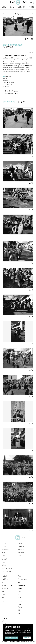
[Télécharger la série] (21, 102)
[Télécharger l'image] (26, 39)
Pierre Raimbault (8, 47)
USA (19, 595)
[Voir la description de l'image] (30, 39)
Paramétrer (27, 638)
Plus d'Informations (9, 634)
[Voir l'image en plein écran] (32, 39)
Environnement (6, 550)
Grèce (20, 613)
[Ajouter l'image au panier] (28, 39)
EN (32, 53)
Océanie (20, 588)
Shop (19, 556)
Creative (4, 562)
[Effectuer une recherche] (31, 2)
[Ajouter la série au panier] (24, 102)
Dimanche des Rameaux (9, 82)
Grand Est (4, 576)
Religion (5, 78)
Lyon (3, 601)
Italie (19, 610)
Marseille (4, 595)
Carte (12, 7)
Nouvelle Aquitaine (7, 585)
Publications (21, 7)
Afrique (20, 576)
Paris (3, 598)
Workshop (21, 553)
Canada (20, 592)
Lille (3, 592)
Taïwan (20, 601)
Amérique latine (22, 579)
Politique (4, 543)
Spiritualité (5, 559)
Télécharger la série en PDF (12, 93)
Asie (19, 582)
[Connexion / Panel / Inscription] (34, 2)
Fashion (4, 565)
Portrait (20, 543)
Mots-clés (8, 76)
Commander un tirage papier (12, 91)
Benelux (20, 598)
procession (6, 80)
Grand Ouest (5, 579)
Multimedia (21, 550)
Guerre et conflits (6, 571)
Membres (4, 7)
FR (30, 53)
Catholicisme (6, 86)
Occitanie (4, 582)
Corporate (21, 546)
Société (4, 546)
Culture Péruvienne (8, 84)
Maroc (20, 604)
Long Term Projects (7, 568)
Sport (3, 553)
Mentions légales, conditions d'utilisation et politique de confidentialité (18, 641)
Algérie (20, 607)
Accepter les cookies (11, 638)
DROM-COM (5, 588)
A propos (32, 7)
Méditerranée (22, 585)
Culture (4, 556)
